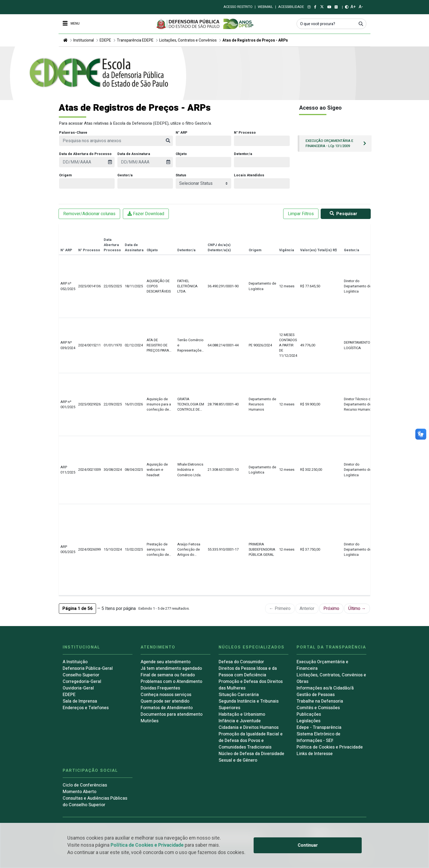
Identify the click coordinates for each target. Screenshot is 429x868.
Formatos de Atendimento (167, 708)
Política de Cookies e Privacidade (147, 845)
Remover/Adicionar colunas (89, 214)
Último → (357, 609)
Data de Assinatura (134, 154)
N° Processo (245, 133)
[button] (77, 609)
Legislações (308, 721)
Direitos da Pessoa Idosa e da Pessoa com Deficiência (248, 672)
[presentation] (87, 162)
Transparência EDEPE (135, 40)
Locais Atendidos (249, 175)
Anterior (307, 609)
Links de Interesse (315, 754)
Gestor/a (125, 175)
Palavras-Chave (73, 133)
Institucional (84, 40)
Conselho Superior (81, 675)
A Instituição (75, 662)
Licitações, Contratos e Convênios (188, 40)
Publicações (309, 714)
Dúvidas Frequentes (160, 688)
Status (181, 175)
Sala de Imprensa (80, 701)
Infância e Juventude (240, 721)
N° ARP (182, 133)
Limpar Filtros (301, 214)
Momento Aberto (79, 792)
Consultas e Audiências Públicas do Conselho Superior (95, 802)
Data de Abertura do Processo (85, 154)
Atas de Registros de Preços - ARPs (255, 40)
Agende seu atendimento (166, 662)
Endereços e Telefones (86, 708)
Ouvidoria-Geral (78, 688)
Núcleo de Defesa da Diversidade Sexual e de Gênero (251, 757)
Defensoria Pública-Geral (88, 668)
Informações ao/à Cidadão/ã (325, 688)
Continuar (308, 845)
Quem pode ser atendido (165, 701)
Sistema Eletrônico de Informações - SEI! (318, 737)
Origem (66, 175)
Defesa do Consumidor (241, 662)
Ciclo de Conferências (85, 785)
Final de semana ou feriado (168, 675)
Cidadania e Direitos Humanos (249, 727)
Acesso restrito (238, 7)
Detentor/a (243, 154)
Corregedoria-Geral (82, 682)
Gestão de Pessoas (316, 695)
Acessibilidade (291, 7)
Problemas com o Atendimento (171, 682)
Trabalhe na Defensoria (320, 701)
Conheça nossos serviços (166, 695)
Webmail (265, 7)
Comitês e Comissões (318, 708)
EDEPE (105, 40)
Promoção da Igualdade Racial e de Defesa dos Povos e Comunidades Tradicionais (251, 741)
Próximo (331, 609)
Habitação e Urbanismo (242, 714)
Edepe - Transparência (319, 727)
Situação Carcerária (239, 695)
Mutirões (150, 721)
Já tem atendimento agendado (171, 668)
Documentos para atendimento (172, 714)
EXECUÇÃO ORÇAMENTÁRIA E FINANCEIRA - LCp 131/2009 (329, 143)
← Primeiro (280, 609)
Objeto (181, 154)
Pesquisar (342, 214)
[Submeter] (361, 24)
